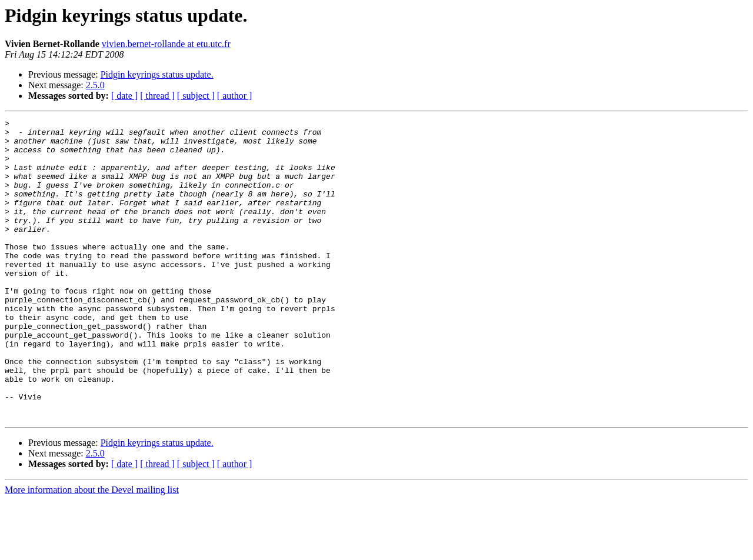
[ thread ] (157, 96)
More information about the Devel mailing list (92, 550)
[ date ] (124, 96)
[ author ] (235, 96)
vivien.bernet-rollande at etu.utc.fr (166, 44)
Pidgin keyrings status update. (157, 74)
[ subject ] (196, 96)
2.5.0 (95, 85)
